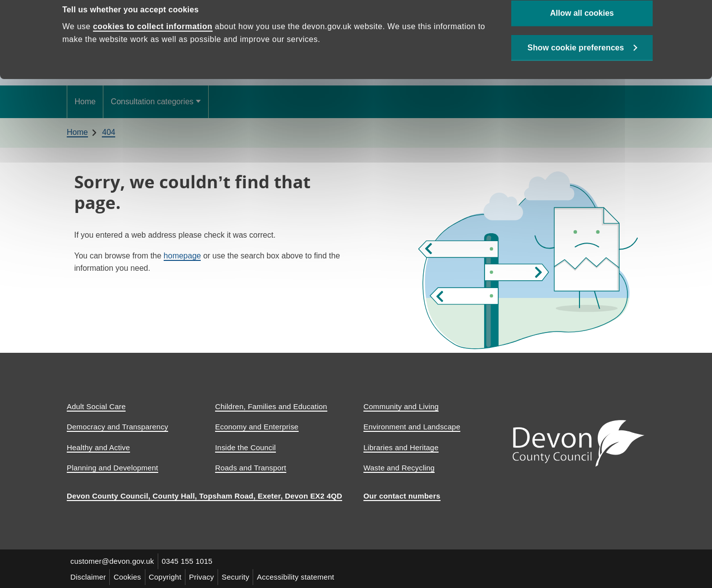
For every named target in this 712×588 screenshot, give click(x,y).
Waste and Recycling (399, 468)
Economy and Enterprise (257, 427)
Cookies (129, 576)
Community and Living (401, 406)
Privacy (204, 576)
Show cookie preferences (576, 70)
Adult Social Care (96, 406)
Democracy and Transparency (117, 427)
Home (85, 102)
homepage (182, 256)
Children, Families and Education (271, 406)
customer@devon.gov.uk (112, 561)
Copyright (167, 576)
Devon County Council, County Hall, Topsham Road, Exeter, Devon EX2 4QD (204, 496)
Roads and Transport (251, 468)
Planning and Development (112, 468)
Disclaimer (89, 576)
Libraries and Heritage (401, 447)
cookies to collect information (153, 48)
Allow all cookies (582, 35)
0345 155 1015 (188, 561)
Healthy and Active (98, 447)
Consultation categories (152, 102)
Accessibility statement (300, 576)
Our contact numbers (402, 496)
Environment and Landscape (412, 427)
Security (239, 576)
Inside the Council (245, 447)
